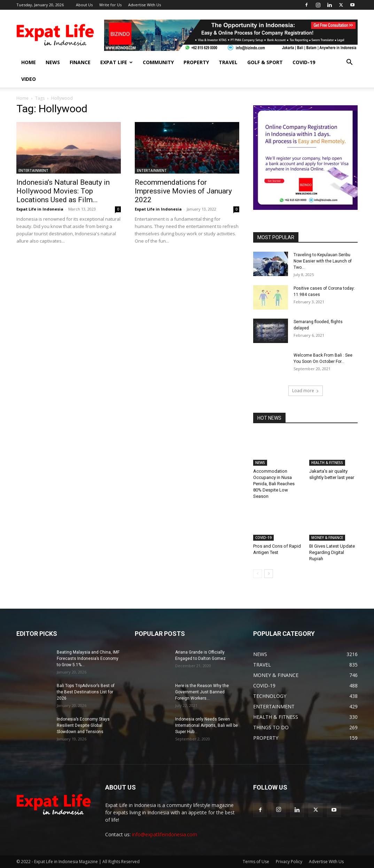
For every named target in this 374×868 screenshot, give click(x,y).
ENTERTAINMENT (33, 170)
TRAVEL (228, 62)
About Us (84, 5)
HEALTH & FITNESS (327, 463)
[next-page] (269, 574)
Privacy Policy (289, 862)
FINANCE (80, 62)
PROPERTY (196, 62)
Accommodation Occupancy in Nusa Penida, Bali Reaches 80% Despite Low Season (274, 484)
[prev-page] (258, 574)
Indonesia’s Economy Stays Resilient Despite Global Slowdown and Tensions (83, 725)
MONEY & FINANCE (327, 538)
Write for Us (110, 5)
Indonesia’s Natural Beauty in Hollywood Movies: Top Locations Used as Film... (63, 191)
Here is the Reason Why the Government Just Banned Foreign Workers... (202, 692)
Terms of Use (256, 862)
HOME (29, 62)
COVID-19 (304, 62)
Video (29, 79)
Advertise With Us (145, 5)
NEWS (53, 62)
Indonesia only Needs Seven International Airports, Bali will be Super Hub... (207, 725)
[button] (349, 63)
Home (22, 98)
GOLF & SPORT (265, 62)
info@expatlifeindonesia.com (165, 834)
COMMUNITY (158, 62)
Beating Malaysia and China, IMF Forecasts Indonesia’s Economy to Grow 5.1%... (88, 658)
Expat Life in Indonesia (40, 209)
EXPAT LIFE (116, 62)
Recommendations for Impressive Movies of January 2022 (183, 191)
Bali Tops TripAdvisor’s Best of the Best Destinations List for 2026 (86, 692)
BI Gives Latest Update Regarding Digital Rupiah (332, 552)
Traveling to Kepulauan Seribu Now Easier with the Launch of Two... (323, 261)
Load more (306, 391)
